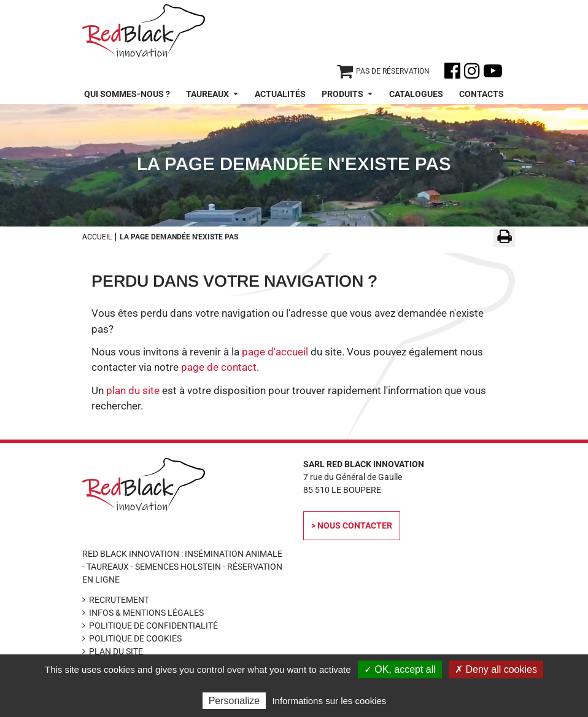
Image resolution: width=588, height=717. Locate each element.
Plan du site (116, 651)
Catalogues (416, 94)
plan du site (133, 390)
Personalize (234, 701)
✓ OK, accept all (400, 669)
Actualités (280, 94)
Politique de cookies (135, 638)
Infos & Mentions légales (146, 613)
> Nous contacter (352, 525)
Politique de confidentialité (153, 626)
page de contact (219, 367)
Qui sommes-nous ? (127, 94)
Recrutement (119, 600)
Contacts (482, 94)
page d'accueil (275, 352)
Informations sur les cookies (329, 701)
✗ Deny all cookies (496, 669)
